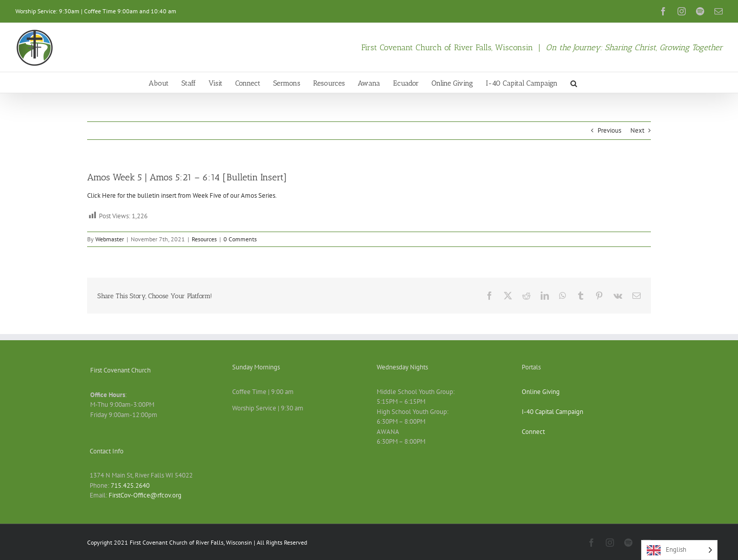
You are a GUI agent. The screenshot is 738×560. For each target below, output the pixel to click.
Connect (533, 432)
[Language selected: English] (679, 550)
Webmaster (110, 239)
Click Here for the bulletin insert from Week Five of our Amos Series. (182, 195)
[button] (574, 82)
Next (637, 130)
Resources (204, 239)
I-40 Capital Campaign (552, 412)
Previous (609, 130)
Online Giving (541, 392)
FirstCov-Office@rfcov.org (145, 495)
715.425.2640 (130, 485)
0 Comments (240, 239)
